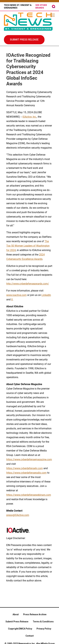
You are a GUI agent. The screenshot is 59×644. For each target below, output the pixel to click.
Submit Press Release (17, 622)
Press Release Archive (35, 614)
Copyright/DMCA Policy (20, 629)
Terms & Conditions (43, 622)
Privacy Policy (44, 629)
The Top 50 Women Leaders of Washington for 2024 (28, 246)
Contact (30, 636)
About (16, 614)
